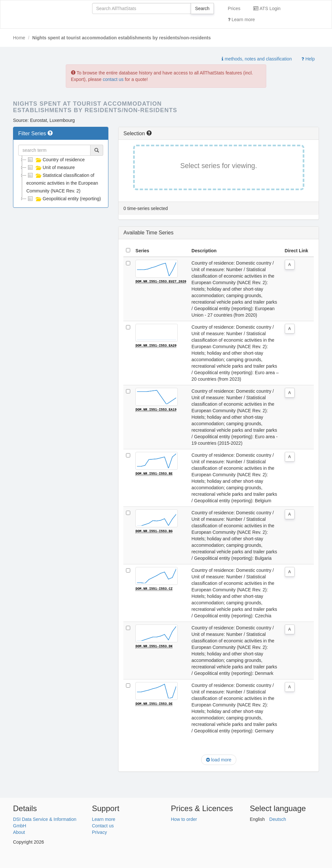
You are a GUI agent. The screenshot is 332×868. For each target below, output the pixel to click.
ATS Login (267, 8)
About (19, 832)
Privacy (100, 832)
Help (308, 59)
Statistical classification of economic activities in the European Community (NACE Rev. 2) (62, 182)
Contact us (103, 826)
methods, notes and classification (257, 59)
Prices (234, 8)
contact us (113, 79)
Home (19, 38)
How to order (184, 819)
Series (142, 251)
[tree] (61, 179)
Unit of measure (51, 167)
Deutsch (277, 819)
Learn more (241, 20)
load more (219, 760)
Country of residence (55, 160)
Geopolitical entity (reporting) (64, 199)
